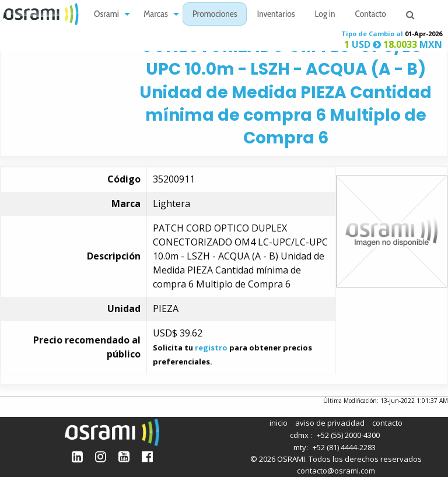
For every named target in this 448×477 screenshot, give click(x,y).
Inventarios (276, 15)
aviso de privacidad (330, 423)
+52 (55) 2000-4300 (348, 435)
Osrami (106, 15)
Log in (325, 15)
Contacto (371, 15)
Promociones (215, 15)
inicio (279, 423)
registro (211, 348)
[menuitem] (109, 14)
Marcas (156, 15)
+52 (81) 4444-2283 (344, 447)
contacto (387, 423)
